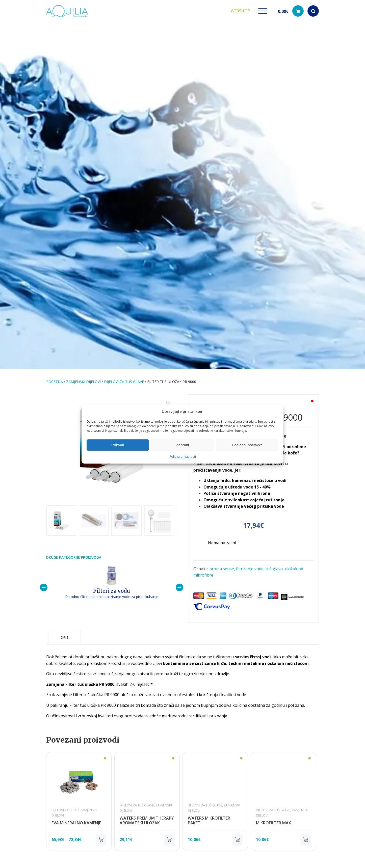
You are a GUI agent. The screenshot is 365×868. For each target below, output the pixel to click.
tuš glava (274, 567)
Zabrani (183, 445)
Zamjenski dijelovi (83, 380)
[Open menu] (263, 10)
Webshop (240, 10)
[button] (291, 10)
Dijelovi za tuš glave (124, 380)
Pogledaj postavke (247, 445)
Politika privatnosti (183, 457)
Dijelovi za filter (65, 804)
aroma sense (222, 567)
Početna (55, 380)
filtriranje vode (250, 567)
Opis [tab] (65, 632)
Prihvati (118, 445)
